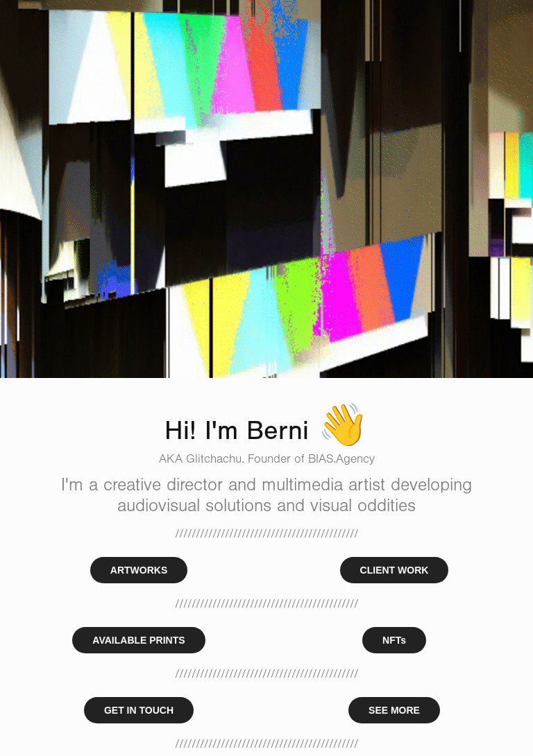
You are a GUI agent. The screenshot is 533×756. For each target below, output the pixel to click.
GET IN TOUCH (139, 710)
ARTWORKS (139, 570)
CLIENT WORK (395, 570)
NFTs (394, 640)
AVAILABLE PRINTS (138, 640)
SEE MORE (394, 710)
